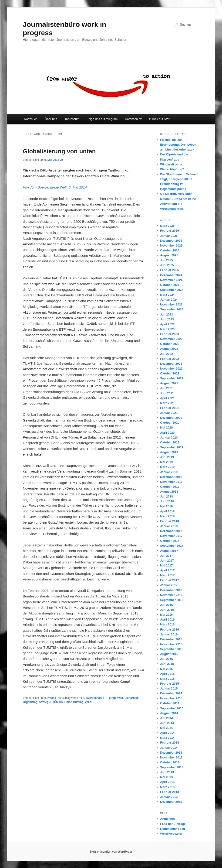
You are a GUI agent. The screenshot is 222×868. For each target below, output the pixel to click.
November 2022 (171, 339)
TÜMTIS (58, 702)
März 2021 (167, 403)
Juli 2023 (166, 314)
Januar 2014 (169, 748)
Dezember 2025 (171, 241)
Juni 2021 (167, 393)
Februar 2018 (170, 521)
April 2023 (167, 324)
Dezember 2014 (171, 693)
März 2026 (167, 226)
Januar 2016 (169, 634)
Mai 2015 (166, 669)
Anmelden (167, 819)
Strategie (45, 702)
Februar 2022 (170, 359)
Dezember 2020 (171, 418)
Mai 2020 (166, 427)
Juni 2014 (167, 723)
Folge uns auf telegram (102, 119)
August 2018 (169, 492)
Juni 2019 (167, 457)
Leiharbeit (131, 698)
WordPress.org (171, 834)
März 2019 (167, 467)
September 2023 (172, 309)
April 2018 (167, 511)
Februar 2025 (170, 270)
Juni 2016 (167, 610)
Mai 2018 (166, 506)
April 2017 (167, 570)
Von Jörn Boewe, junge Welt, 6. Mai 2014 (55, 187)
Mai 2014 (166, 728)
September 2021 (172, 378)
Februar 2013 (170, 792)
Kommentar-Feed (173, 829)
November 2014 (171, 698)
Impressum (72, 119)
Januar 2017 (169, 585)
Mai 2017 (166, 565)
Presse (51, 698)
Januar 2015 (169, 688)
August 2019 (169, 452)
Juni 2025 (167, 265)
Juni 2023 (167, 319)
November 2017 (171, 536)
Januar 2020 (169, 437)
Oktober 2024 (170, 285)
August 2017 (169, 551)
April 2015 (167, 674)
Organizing (30, 702)
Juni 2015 (167, 664)
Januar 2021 (169, 413)
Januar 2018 (169, 526)
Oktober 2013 (170, 762)
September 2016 (172, 600)
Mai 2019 (166, 462)
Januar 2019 (169, 472)
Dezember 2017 (171, 531)
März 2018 (167, 516)
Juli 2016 (166, 605)
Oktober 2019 (170, 442)
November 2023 (171, 304)
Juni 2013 (167, 772)
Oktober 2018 (170, 487)
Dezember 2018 (171, 477)
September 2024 (172, 290)
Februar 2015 (170, 684)
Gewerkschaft (92, 698)
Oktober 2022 (170, 344)
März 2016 (167, 624)
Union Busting (74, 702)
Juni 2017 (167, 561)
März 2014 (167, 738)
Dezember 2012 (171, 802)
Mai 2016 (166, 615)
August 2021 (169, 383)
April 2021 (167, 398)
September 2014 (172, 708)
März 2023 (167, 329)
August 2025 (169, 255)
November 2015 (171, 644)
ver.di (89, 702)
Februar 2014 (170, 743)
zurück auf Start (160, 119)
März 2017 (167, 575)
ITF (105, 698)
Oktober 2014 (170, 703)
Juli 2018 (166, 496)
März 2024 (167, 295)
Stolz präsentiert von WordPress (111, 852)
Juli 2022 (166, 354)
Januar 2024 (169, 300)
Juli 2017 (166, 556)
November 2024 (171, 280)
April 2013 (167, 782)
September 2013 (172, 767)
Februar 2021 (170, 408)
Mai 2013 (166, 777)
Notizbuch (31, 119)
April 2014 (167, 733)
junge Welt (116, 698)
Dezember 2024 (171, 275)
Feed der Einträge (173, 824)
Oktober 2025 (170, 250)
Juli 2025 (166, 260)
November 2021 (171, 369)
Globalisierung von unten (59, 151)
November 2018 (171, 482)
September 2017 (172, 546)
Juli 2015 (166, 659)
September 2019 (172, 447)
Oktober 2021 (170, 373)
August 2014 (169, 713)
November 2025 (171, 245)
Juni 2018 (167, 501)
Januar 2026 (169, 236)
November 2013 (171, 757)
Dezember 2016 (171, 590)
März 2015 (167, 679)
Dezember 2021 (171, 364)
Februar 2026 (170, 231)
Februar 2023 (170, 334)
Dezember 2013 (171, 753)
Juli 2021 (166, 388)
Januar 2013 (169, 797)
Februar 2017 (170, 580)
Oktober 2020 (170, 423)
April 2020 (167, 433)
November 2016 (171, 595)
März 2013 (167, 787)
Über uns (51, 119)
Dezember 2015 (171, 639)
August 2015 (169, 654)
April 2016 (167, 619)
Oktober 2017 (170, 541)
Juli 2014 (166, 718)
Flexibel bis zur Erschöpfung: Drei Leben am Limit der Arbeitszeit (178, 145)
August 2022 (169, 349)
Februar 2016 (170, 630)
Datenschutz (133, 119)
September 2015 (172, 649)
